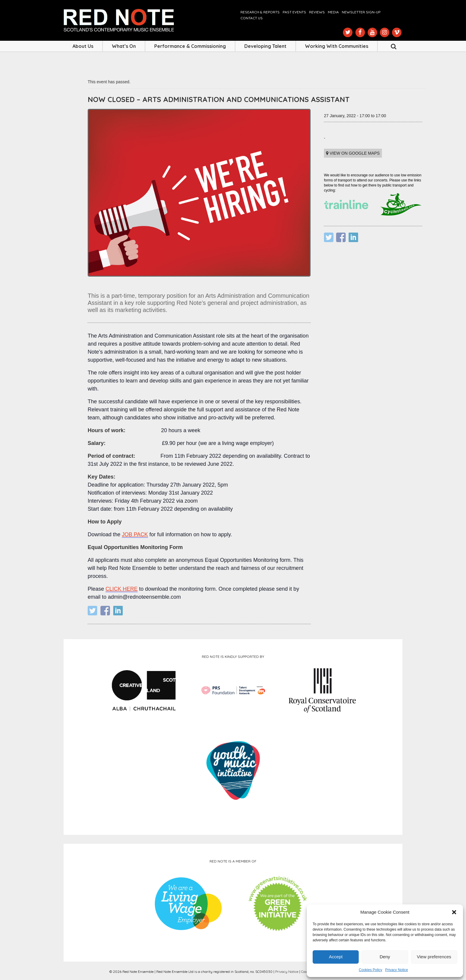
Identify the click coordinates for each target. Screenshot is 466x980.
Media (333, 12)
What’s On (124, 46)
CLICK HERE (122, 589)
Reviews (317, 12)
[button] (454, 912)
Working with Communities (337, 46)
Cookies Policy (370, 970)
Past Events (294, 12)
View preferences (434, 957)
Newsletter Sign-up (361, 12)
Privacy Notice (397, 970)
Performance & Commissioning (190, 46)
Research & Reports (260, 12)
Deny (385, 957)
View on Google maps (353, 153)
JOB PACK (135, 534)
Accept (336, 957)
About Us (83, 46)
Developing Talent (265, 46)
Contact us (252, 18)
